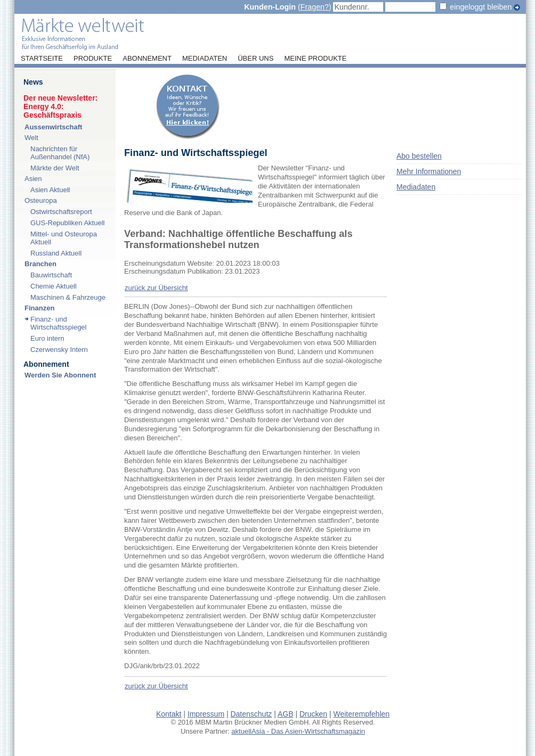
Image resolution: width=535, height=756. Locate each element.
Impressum (206, 714)
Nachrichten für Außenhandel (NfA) (60, 153)
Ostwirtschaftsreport (61, 212)
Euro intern (47, 338)
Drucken (313, 714)
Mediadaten (205, 59)
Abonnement (147, 59)
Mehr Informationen (429, 171)
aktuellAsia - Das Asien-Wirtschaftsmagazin (298, 731)
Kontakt (169, 714)
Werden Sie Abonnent (60, 375)
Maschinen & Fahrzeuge (68, 297)
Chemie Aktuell (54, 286)
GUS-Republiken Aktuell (67, 223)
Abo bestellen (419, 156)
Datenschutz (251, 714)
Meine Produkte (315, 59)
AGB (286, 714)
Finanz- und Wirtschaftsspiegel (58, 323)
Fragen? (315, 7)
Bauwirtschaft (51, 275)
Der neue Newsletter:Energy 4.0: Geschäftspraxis (60, 106)
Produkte (93, 59)
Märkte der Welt (55, 168)
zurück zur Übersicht (156, 288)
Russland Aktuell (56, 253)
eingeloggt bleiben (481, 7)
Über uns (256, 59)
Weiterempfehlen (362, 714)
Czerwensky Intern (59, 350)
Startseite (42, 59)
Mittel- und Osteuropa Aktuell (64, 238)
